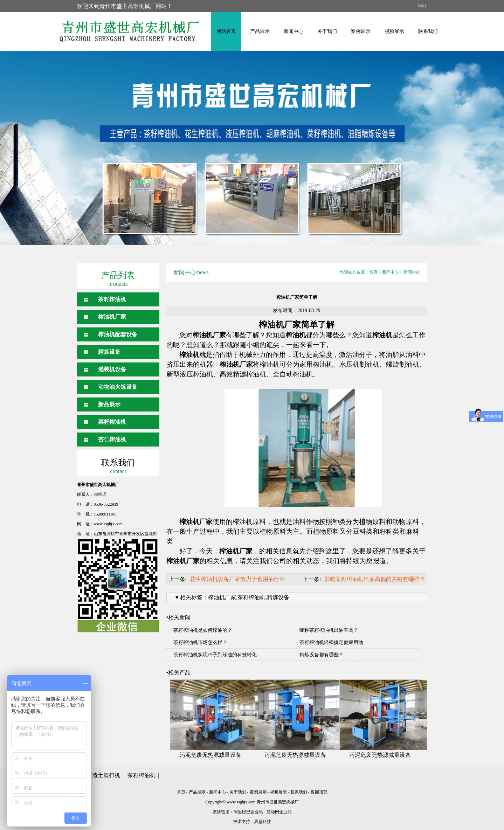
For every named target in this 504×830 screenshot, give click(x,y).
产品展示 (260, 31)
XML (423, 6)
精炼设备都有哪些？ (322, 655)
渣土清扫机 (106, 775)
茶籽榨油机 (112, 299)
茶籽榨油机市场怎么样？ (200, 642)
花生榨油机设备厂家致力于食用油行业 (237, 579)
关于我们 (327, 31)
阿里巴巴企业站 (248, 812)
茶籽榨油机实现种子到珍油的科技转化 (215, 655)
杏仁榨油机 (112, 439)
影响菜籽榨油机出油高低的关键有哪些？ (375, 579)
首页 (373, 272)
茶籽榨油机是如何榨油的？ (203, 630)
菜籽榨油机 (112, 422)
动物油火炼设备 (118, 387)
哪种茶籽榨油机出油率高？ (329, 630)
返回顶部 (319, 792)
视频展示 (394, 31)
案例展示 (361, 31)
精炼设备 (109, 352)
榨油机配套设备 (118, 334)
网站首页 (226, 31)
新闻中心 (294, 31)
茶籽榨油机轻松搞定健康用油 (331, 642)
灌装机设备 (112, 369)
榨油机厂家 (112, 317)
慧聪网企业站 (279, 812)
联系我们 (428, 31)
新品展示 (109, 404)
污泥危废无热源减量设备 (210, 755)
